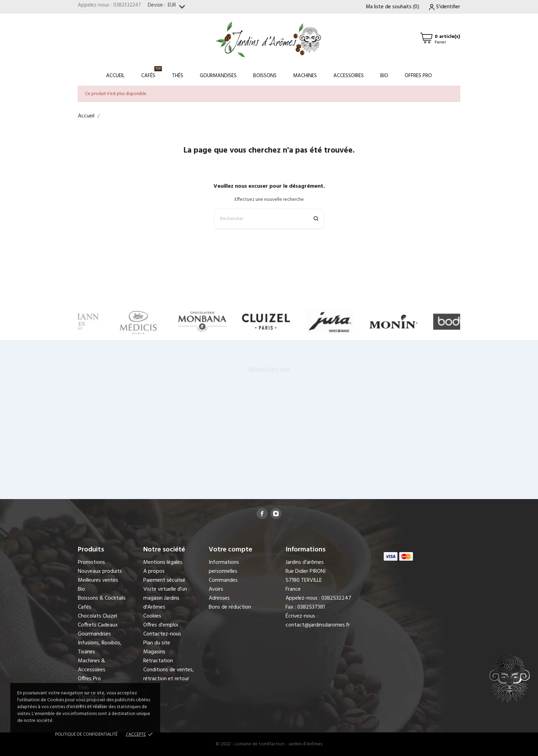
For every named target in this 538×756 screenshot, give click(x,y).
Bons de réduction (230, 607)
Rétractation (158, 661)
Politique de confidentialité (86, 734)
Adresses (219, 598)
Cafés (152, 73)
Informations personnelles (224, 567)
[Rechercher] (269, 219)
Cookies (152, 616)
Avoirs (216, 589)
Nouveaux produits (100, 571)
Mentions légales (163, 562)
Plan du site (157, 643)
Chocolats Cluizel (97, 616)
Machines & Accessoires (92, 665)
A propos (154, 571)
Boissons (265, 76)
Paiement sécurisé (164, 580)
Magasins (154, 652)
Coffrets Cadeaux (98, 625)
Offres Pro (418, 76)
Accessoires (349, 76)
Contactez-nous (162, 634)
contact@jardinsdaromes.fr (318, 625)
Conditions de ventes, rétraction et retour (169, 674)
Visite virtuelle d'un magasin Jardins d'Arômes (165, 598)
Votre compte (230, 550)
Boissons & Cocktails (102, 598)
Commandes (223, 580)
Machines (305, 76)
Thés (178, 76)
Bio (384, 76)
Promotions (91, 562)
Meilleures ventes (98, 580)
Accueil (115, 76)
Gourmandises (218, 76)
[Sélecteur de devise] (178, 7)
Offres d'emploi (161, 625)
